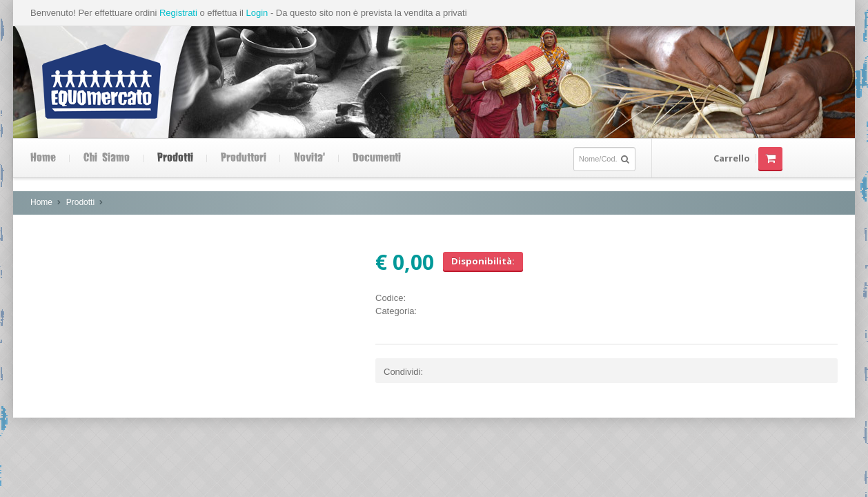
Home (43, 158)
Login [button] (257, 13)
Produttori (244, 158)
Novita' (309, 158)
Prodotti (175, 158)
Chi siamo (107, 158)
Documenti (377, 158)
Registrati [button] (178, 13)
